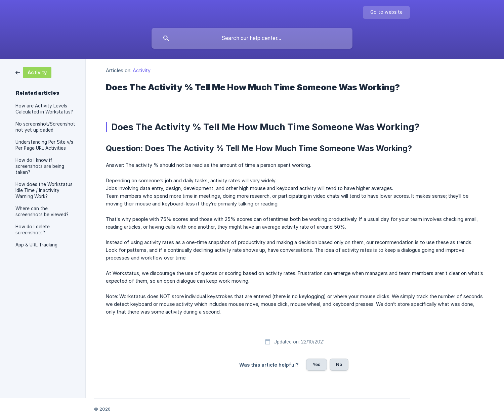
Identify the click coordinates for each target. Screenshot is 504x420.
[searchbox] (252, 38)
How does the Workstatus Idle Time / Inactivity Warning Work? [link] (44, 190)
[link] (33, 72)
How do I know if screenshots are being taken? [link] (40, 166)
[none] (386, 12)
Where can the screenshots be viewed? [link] (42, 212)
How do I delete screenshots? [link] (33, 230)
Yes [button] (317, 364)
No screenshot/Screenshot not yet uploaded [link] (45, 127)
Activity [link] (142, 70)
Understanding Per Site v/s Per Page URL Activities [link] (44, 145)
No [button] (339, 364)
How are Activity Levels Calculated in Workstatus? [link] (44, 109)
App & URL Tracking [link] (36, 245)
